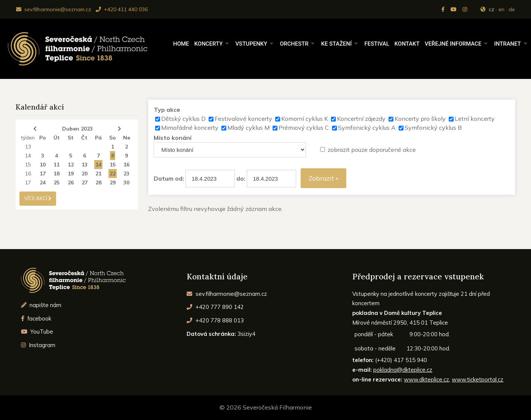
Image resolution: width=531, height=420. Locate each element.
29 (113, 183)
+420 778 (215, 320)
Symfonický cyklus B (433, 128)
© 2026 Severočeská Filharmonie (266, 407)
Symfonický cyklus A (367, 128)
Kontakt (407, 44)
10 (43, 165)
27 (85, 183)
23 (126, 174)
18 (56, 174)
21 (98, 174)
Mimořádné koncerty (190, 128)
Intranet (507, 44)
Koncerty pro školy (420, 119)
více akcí (38, 198)
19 (71, 174)
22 (113, 174)
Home (181, 44)
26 (71, 183)
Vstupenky (251, 44)
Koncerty (209, 44)
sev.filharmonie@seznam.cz (54, 9)
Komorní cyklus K (305, 119)
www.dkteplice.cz (426, 379)
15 (28, 165)
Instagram (38, 345)
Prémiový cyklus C (304, 128)
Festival (377, 44)
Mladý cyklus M (248, 128)
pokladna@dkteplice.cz (403, 370)
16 (126, 165)
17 (43, 174)
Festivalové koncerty (243, 119)
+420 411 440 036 (122, 9)
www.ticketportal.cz (478, 379)
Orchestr (294, 44)
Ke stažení (337, 44)
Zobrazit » (323, 178)
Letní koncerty (475, 119)
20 (85, 174)
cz (492, 9)
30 (126, 183)
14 (28, 156)
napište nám (41, 305)
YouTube (37, 332)
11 (56, 165)
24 (43, 183)
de (512, 9)
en (501, 9)
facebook (36, 318)
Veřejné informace (453, 44)
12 (71, 165)
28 (98, 183)
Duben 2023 (77, 129)
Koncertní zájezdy (361, 119)
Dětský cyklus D (183, 119)
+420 (215, 307)
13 (28, 147)
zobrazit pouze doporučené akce (372, 150)
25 (56, 183)
